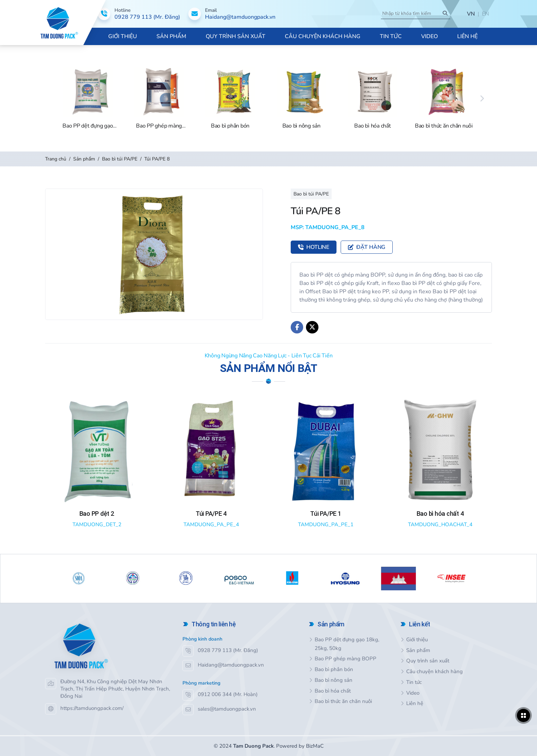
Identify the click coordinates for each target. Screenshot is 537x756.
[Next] (482, 98)
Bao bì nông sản (334, 680)
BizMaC (315, 746)
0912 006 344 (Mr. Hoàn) (228, 694)
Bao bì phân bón (334, 669)
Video (413, 693)
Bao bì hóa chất (333, 691)
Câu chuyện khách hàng (434, 671)
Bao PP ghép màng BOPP (346, 659)
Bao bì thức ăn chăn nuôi (343, 701)
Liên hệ (415, 703)
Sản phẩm (84, 159)
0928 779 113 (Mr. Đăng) (228, 650)
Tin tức (414, 682)
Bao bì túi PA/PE (120, 159)
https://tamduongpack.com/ (92, 708)
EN (485, 14)
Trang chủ (56, 159)
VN (471, 14)
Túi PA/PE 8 (157, 159)
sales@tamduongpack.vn (227, 709)
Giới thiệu (417, 640)
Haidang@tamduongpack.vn (231, 665)
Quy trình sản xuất (428, 661)
